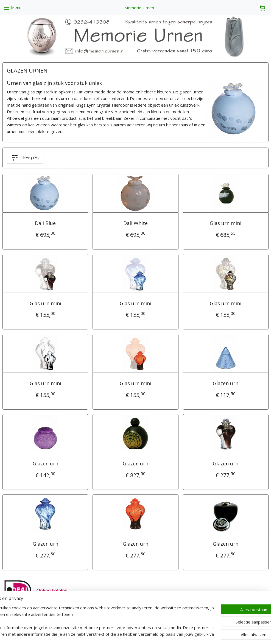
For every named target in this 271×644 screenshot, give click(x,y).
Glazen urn (226, 383)
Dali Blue (45, 223)
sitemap (117, 634)
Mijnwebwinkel (197, 634)
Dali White (135, 223)
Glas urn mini (226, 223)
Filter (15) (25, 158)
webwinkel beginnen (149, 634)
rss (128, 634)
